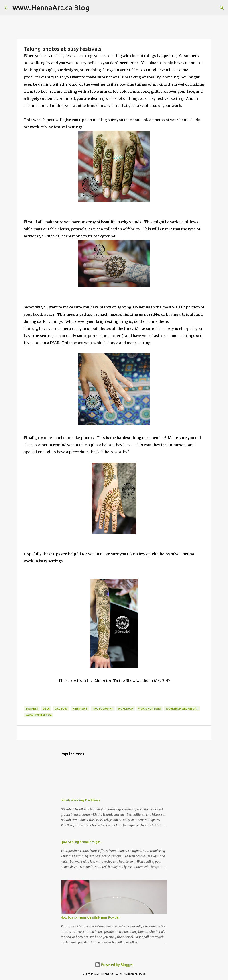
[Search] (96, 8)
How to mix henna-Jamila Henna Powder (90, 917)
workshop (126, 709)
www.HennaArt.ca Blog (51, 8)
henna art (80, 709)
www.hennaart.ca (39, 715)
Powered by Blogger (114, 965)
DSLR (46, 709)
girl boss (61, 709)
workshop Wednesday (182, 709)
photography (103, 709)
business (32, 709)
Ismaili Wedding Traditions (80, 800)
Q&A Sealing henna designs (80, 842)
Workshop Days (150, 709)
